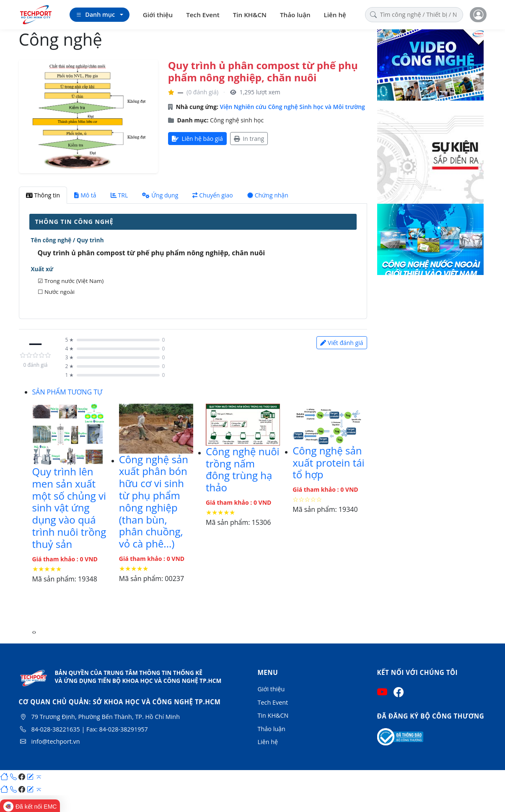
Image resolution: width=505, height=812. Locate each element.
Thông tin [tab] (43, 195)
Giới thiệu (158, 15)
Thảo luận (295, 15)
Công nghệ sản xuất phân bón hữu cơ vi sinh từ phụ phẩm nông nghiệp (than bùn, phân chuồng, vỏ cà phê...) (154, 502)
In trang (249, 139)
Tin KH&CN (250, 15)
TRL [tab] (119, 195)
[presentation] (33, 632)
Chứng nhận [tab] (268, 195)
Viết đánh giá (342, 343)
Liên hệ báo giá (197, 139)
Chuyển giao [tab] (212, 195)
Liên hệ (335, 15)
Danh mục (95, 15)
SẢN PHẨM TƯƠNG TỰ (67, 392)
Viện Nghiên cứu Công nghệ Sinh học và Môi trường (293, 107)
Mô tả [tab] (85, 195)
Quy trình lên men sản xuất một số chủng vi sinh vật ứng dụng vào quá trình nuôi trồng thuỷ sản (69, 508)
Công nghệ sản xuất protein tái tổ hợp (328, 463)
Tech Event (203, 15)
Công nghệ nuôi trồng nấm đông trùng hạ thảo (243, 469)
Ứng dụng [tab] (160, 195)
